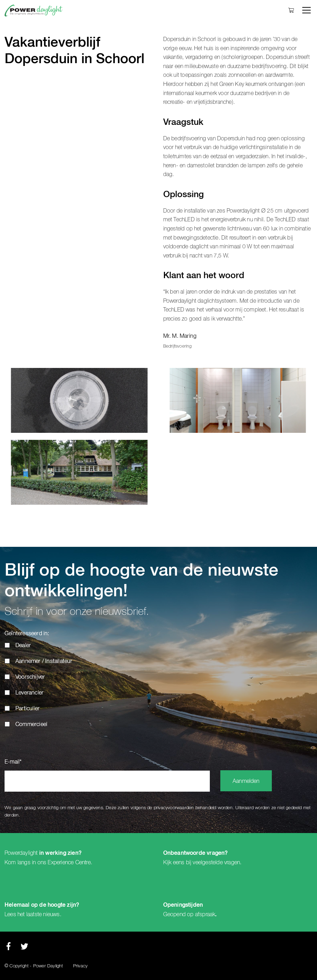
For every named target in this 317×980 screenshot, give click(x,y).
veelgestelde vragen (216, 862)
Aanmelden (246, 781)
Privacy (80, 966)
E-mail (13, 762)
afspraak (205, 914)
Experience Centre (69, 862)
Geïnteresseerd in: (27, 634)
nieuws (51, 914)
